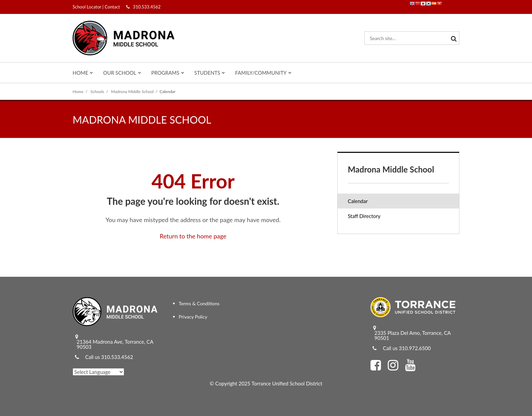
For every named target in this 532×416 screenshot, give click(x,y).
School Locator (87, 7)
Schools (98, 92)
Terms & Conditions (199, 303)
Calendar (358, 201)
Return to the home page (193, 236)
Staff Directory (364, 216)
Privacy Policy (193, 317)
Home (78, 92)
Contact (112, 7)
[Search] (453, 38)
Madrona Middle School (132, 92)
